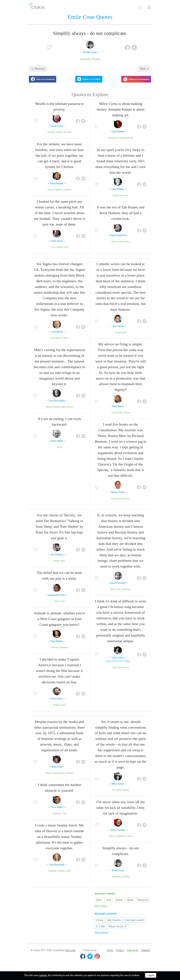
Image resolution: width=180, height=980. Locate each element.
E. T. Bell (100, 930)
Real (124, 336)
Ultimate (67, 136)
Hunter (126, 246)
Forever (65, 342)
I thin (64, 817)
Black (58, 342)
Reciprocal (143, 904)
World (116, 199)
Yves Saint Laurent (134, 924)
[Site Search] (140, 7)
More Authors (102, 936)
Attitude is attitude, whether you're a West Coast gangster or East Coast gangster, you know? (59, 623)
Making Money (126, 142)
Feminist (69, 777)
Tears (63, 565)
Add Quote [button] (133, 954)
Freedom (67, 194)
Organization (58, 777)
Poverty (51, 136)
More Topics (101, 910)
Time (53, 251)
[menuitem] (110, 955)
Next (143, 69)
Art (117, 142)
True (52, 342)
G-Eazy (100, 924)
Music (48, 777)
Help (120, 417)
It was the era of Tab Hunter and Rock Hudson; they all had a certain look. (120, 217)
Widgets (146, 954)
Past (66, 251)
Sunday (61, 875)
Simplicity (85, 60)
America (57, 709)
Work (59, 451)
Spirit (118, 794)
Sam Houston (114, 924)
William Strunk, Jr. (117, 930)
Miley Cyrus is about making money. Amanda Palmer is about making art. (120, 113)
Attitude (55, 652)
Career (60, 251)
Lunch (68, 875)
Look (120, 246)
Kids (118, 593)
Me (127, 199)
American (126, 593)
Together (58, 194)
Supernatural (67, 411)
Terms (110, 954)
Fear (64, 709)
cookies (43, 975)
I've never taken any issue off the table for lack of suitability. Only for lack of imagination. (120, 812)
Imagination (121, 840)
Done (122, 199)
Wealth (59, 136)
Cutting (125, 794)
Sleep (56, 565)
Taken (111, 840)
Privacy (120, 954)
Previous (40, 69)
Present (56, 411)
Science (126, 503)
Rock (114, 246)
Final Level (70, 954)
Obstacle (57, 817)
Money (111, 142)
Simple (126, 417)
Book (119, 503)
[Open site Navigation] (149, 7)
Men (113, 503)
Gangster (64, 652)
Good (50, 194)
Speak (130, 904)
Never (130, 840)
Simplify (96, 60)
